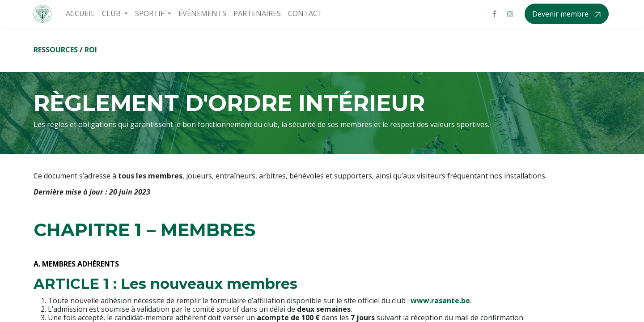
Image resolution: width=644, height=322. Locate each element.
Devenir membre (561, 14)
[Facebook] (494, 14)
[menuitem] (80, 14)
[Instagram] (510, 14)
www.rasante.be (440, 301)
